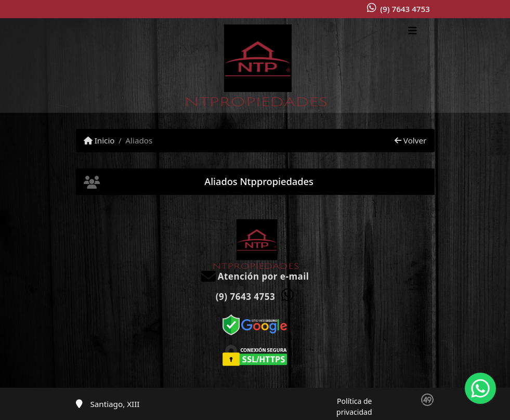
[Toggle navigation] (413, 32)
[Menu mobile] (255, 65)
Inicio (99, 140)
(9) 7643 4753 (405, 9)
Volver (410, 140)
